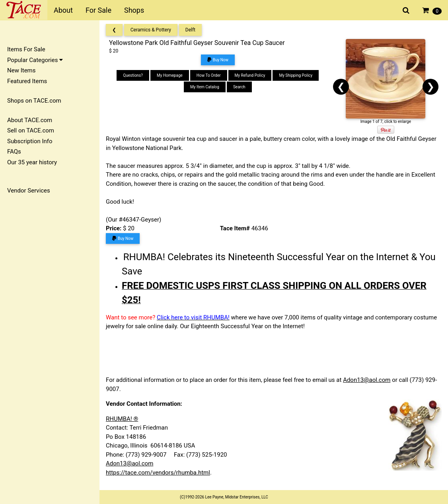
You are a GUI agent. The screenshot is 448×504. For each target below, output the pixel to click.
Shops (134, 10)
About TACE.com (30, 120)
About (63, 10)
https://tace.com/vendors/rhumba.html (158, 473)
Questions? (133, 75)
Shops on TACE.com (34, 101)
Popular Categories (35, 60)
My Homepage (170, 75)
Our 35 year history (32, 162)
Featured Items (27, 81)
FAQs (14, 152)
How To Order (209, 75)
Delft (190, 30)
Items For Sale (26, 49)
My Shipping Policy (296, 75)
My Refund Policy (250, 75)
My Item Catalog (205, 87)
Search (239, 87)
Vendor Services (29, 191)
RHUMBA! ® (122, 419)
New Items (21, 70)
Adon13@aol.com (367, 380)
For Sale (98, 10)
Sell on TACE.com (31, 130)
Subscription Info (30, 141)
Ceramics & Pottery (151, 30)
